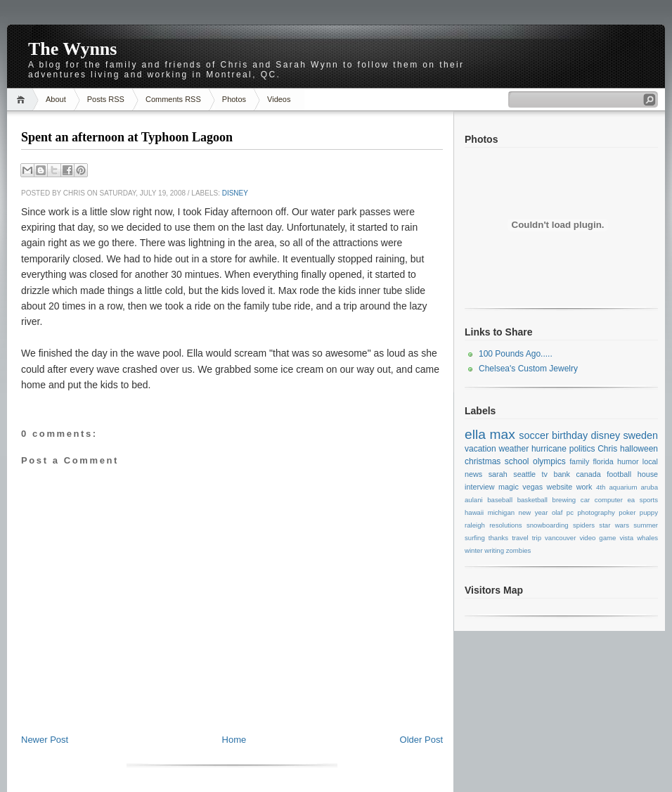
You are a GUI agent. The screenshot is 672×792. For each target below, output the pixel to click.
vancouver (560, 538)
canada (588, 474)
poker (627, 512)
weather (513, 449)
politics (582, 449)
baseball (500, 500)
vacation (480, 449)
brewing (564, 500)
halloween (639, 449)
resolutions (505, 525)
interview (480, 487)
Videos (279, 99)
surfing (475, 538)
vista (626, 538)
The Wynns (72, 49)
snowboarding (548, 525)
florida (603, 461)
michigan (501, 512)
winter (474, 550)
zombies (519, 550)
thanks (498, 538)
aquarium (623, 487)
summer (646, 525)
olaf (557, 512)
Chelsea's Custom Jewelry (528, 369)
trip (537, 538)
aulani (474, 500)
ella (475, 434)
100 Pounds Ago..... (516, 354)
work (584, 487)
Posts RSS (106, 99)
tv (545, 474)
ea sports (643, 500)
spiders (584, 525)
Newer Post (45, 740)
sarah (498, 474)
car (585, 500)
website (560, 487)
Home (23, 100)
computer (609, 500)
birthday (570, 435)
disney (235, 193)
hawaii (474, 512)
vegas (532, 487)
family (579, 461)
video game (597, 538)
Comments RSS (173, 99)
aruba (650, 487)
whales (647, 538)
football (619, 474)
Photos (234, 99)
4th (601, 487)
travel (520, 538)
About (56, 99)
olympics (549, 461)
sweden (640, 435)
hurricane (549, 449)
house (648, 474)
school (517, 461)
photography (596, 512)
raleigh (475, 525)
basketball (532, 500)
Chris (607, 449)
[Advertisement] (232, 702)
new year (534, 512)
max (502, 434)
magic (509, 487)
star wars (614, 525)
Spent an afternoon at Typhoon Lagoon (127, 137)
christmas (483, 461)
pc (570, 512)
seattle (524, 474)
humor (628, 461)
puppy (649, 512)
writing (494, 550)
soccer (534, 435)
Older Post (421, 740)
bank (561, 474)
